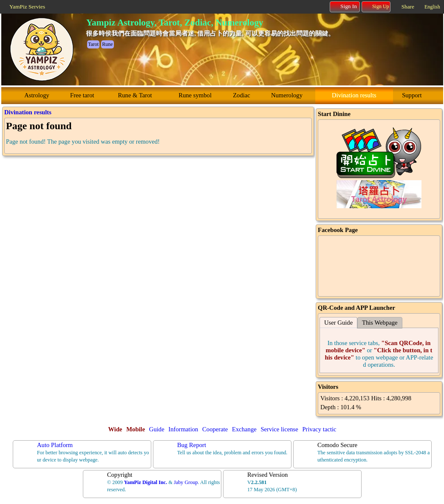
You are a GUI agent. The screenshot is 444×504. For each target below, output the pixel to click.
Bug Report (192, 445)
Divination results (354, 95)
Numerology (287, 95)
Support (412, 95)
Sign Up (376, 6)
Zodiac (242, 95)
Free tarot (82, 95)
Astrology (37, 95)
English (432, 7)
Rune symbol (195, 95)
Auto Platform (55, 445)
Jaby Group (186, 482)
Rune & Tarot (135, 95)
